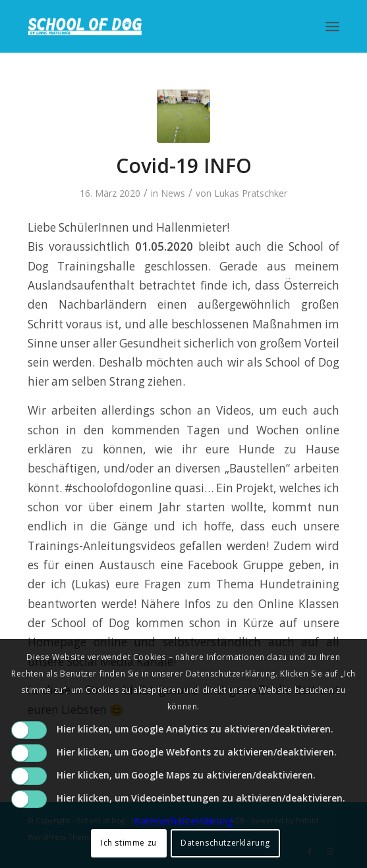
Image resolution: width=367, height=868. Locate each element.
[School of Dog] (153, 26)
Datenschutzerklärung (183, 821)
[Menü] (332, 26)
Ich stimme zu (129, 843)
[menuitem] (332, 26)
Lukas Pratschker (251, 193)
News (173, 193)
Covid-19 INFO (184, 166)
